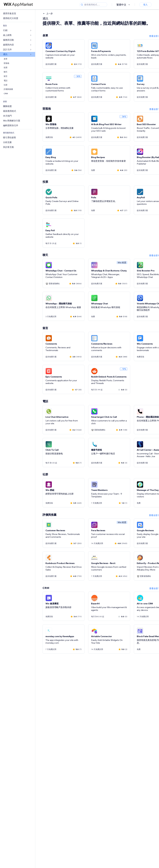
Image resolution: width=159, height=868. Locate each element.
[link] (18, 14)
